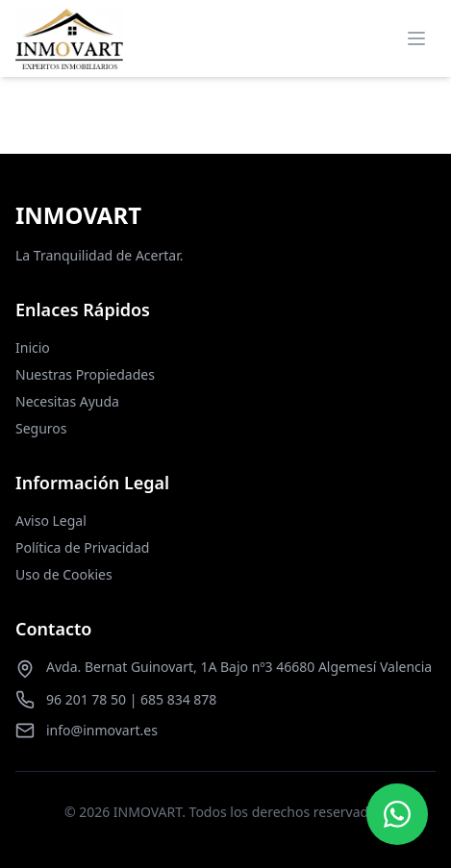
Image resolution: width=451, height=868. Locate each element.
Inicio (33, 347)
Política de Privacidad (82, 547)
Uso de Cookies (64, 574)
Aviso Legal (51, 521)
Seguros (41, 428)
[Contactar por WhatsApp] (397, 814)
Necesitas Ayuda (67, 401)
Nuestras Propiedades (85, 374)
